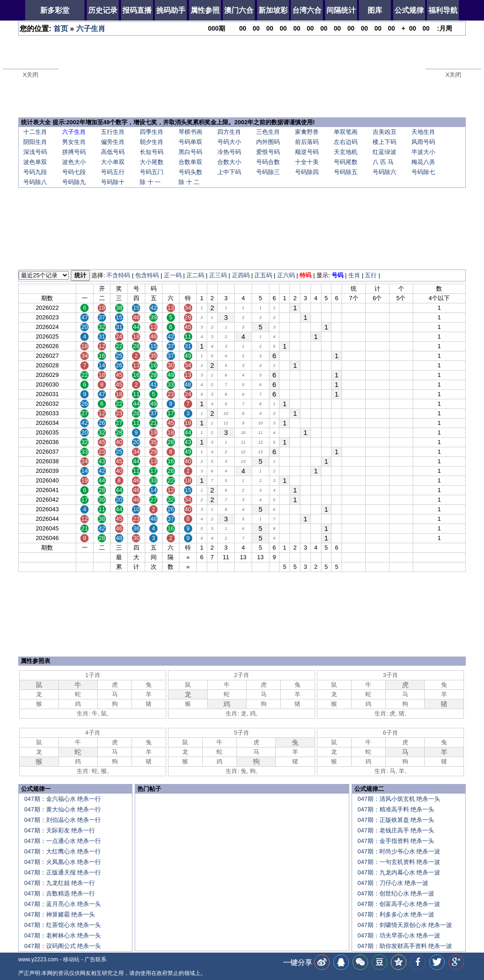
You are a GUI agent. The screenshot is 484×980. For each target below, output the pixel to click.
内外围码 (268, 142)
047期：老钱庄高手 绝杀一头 (396, 830)
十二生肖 (35, 132)
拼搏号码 (74, 152)
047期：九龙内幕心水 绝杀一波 (399, 872)
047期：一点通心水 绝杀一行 (63, 841)
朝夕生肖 (152, 142)
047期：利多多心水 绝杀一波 (396, 914)
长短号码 (152, 152)
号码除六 (384, 172)
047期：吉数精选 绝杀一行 (60, 893)
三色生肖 (268, 132)
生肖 (354, 275)
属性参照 (205, 10)
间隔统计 (341, 10)
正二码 (195, 275)
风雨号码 (423, 142)
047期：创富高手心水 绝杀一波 (399, 904)
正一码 (173, 275)
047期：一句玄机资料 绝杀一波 (399, 862)
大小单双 (113, 162)
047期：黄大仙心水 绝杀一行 (63, 809)
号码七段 (74, 172)
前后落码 (307, 142)
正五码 (263, 275)
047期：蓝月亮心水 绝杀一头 (63, 904)
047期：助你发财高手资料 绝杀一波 (405, 946)
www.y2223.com (38, 959)
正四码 (241, 275)
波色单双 (35, 162)
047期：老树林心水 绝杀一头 (63, 935)
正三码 (218, 275)
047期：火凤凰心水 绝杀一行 (63, 862)
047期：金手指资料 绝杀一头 (396, 841)
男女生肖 (74, 142)
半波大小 (423, 152)
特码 (305, 275)
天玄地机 (346, 152)
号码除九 (74, 182)
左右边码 (346, 142)
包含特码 (147, 275)
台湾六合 (307, 10)
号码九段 (35, 172)
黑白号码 (190, 152)
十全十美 (307, 162)
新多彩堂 (55, 10)
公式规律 (409, 10)
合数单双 (190, 162)
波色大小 (74, 162)
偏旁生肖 (113, 142)
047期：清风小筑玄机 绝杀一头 (399, 799)
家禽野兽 (307, 132)
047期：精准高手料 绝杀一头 (396, 809)
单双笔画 (346, 132)
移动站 (71, 959)
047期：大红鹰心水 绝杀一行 (63, 851)
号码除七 (423, 172)
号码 (337, 275)
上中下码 (229, 172)
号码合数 (268, 162)
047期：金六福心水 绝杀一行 (63, 799)
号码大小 (229, 142)
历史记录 (103, 10)
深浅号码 (35, 152)
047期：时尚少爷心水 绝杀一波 (399, 851)
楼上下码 (384, 142)
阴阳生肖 (35, 142)
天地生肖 (423, 132)
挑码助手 (171, 10)
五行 (371, 275)
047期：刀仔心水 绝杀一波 (393, 883)
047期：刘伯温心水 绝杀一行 (63, 820)
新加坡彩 (273, 10)
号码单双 (190, 142)
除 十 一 (150, 182)
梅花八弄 (423, 162)
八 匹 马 (383, 162)
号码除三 (268, 172)
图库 (375, 10)
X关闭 (31, 75)
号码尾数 (346, 162)
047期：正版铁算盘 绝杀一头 (396, 820)
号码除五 (346, 172)
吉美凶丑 (384, 132)
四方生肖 (229, 132)
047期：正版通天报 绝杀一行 (63, 872)
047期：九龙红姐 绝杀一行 (60, 883)
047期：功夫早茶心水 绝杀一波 (399, 935)
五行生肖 (113, 132)
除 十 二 (189, 182)
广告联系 (95, 959)
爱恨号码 (268, 152)
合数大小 (229, 162)
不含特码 (118, 275)
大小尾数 (152, 162)
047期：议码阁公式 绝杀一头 (63, 946)
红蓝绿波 (384, 152)
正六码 (286, 275)
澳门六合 (239, 10)
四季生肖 (152, 132)
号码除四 (307, 172)
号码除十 (113, 182)
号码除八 (35, 182)
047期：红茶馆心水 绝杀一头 (63, 925)
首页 (61, 29)
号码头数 (190, 172)
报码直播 (137, 10)
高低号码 (113, 152)
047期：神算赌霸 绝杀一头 (60, 914)
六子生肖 (91, 29)
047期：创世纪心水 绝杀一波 (396, 893)
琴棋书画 (190, 132)
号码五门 (152, 172)
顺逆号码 (307, 152)
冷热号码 (229, 152)
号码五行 (113, 172)
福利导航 (443, 10)
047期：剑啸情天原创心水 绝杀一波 (405, 925)
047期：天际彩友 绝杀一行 (60, 830)
